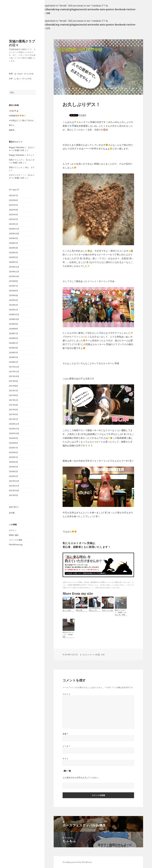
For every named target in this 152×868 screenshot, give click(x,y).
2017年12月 (14, 367)
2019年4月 (13, 295)
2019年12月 (14, 267)
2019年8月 (13, 281)
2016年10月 (14, 433)
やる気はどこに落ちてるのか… (22, 120)
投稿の (14, 535)
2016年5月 (13, 457)
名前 (65, 734)
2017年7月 (13, 391)
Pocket (83, 115)
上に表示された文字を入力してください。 (81, 778)
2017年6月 (13, 395)
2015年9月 (13, 495)
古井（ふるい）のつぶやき (20, 79)
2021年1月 (13, 224)
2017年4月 (13, 405)
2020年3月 (13, 253)
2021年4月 (13, 210)
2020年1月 (13, 262)
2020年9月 (13, 238)
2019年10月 (14, 276)
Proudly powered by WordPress (77, 862)
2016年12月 (14, 424)
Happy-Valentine (17, 147)
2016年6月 (13, 452)
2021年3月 (13, 215)
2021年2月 (13, 219)
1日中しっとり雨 (107, 610)
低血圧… (13, 130)
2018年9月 (13, 324)
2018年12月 (14, 314)
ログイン (13, 530)
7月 (14, 111)
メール (66, 746)
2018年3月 (13, 353)
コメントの (16, 540)
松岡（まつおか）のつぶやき (21, 74)
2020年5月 (13, 243)
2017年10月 (14, 376)
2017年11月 (14, 372)
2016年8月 (13, 443)
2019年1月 (13, 310)
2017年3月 (13, 410)
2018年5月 (13, 343)
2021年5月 (13, 205)
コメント (67, 694)
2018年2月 (13, 357)
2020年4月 (13, 248)
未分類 (12, 513)
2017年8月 (13, 386)
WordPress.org (16, 545)
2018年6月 (13, 338)
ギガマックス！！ (17, 175)
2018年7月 (13, 333)
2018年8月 (13, 329)
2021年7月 (13, 195)
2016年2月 (13, 471)
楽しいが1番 (67, 610)
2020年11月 (14, 229)
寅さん (12, 125)
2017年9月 (13, 381)
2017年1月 (13, 419)
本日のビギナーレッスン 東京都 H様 (68, 635)
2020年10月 (14, 234)
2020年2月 (13, 257)
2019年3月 (13, 300)
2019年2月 (13, 305)
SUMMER (17, 116)
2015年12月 (14, 481)
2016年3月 (13, 467)
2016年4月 (13, 462)
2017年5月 (13, 400)
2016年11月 (14, 429)
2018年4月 (13, 348)
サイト (66, 759)
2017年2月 (13, 414)
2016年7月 (13, 448)
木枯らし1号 (93, 610)
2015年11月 (14, 486)
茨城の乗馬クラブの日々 (22, 43)
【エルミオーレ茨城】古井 (93, 655)
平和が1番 (79, 610)
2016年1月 (13, 476)
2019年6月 (13, 291)
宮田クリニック (16, 160)
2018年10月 (14, 319)
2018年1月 (13, 362)
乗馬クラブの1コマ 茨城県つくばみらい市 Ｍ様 (121, 612)
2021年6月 (13, 200)
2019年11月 (14, 272)
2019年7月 (13, 286)
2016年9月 (13, 438)
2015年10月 (14, 491)
